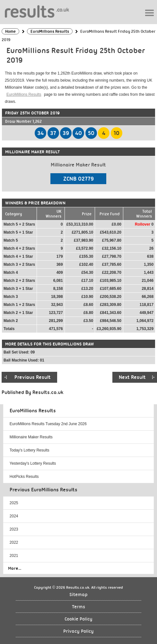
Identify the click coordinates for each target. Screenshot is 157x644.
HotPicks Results (24, 477)
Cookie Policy (78, 619)
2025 (14, 503)
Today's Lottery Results (30, 450)
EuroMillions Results (24, 94)
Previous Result (33, 377)
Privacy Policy (78, 631)
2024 (14, 516)
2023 (14, 529)
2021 (14, 556)
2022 (14, 542)
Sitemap (78, 595)
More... (15, 568)
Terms (78, 607)
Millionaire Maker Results (31, 437)
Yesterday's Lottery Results (33, 463)
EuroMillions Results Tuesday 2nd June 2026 (48, 424)
